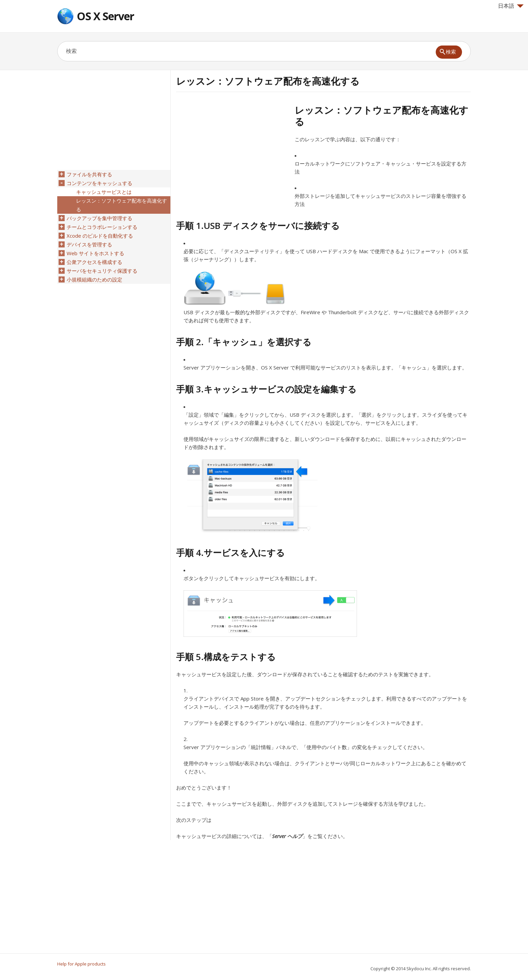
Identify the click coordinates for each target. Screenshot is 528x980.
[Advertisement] (233, 151)
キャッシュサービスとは (104, 192)
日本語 (511, 6)
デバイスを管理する (89, 244)
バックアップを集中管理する (100, 218)
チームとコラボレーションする (102, 227)
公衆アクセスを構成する (94, 262)
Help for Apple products (81, 964)
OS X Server (105, 16)
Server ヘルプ (287, 836)
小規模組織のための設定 (94, 279)
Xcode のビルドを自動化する (100, 236)
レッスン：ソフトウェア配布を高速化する (122, 205)
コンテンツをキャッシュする (100, 183)
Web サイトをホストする (95, 253)
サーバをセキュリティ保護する (102, 271)
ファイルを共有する (89, 174)
